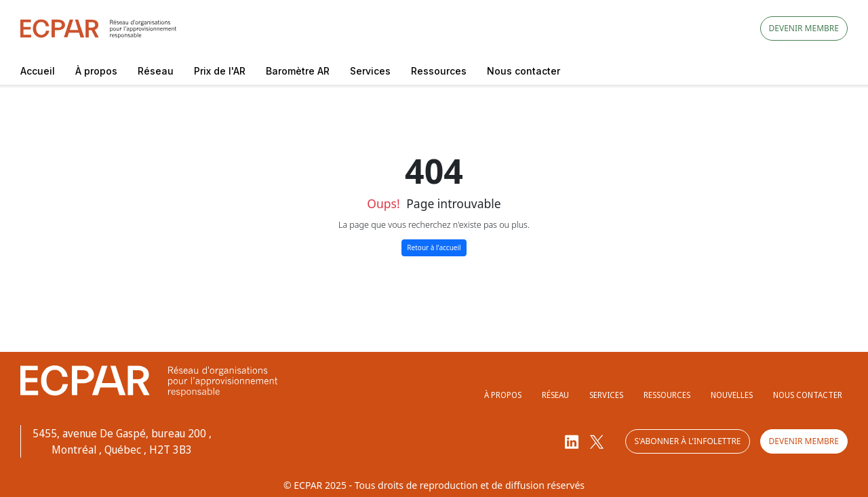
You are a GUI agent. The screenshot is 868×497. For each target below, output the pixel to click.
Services (370, 71)
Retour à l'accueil (434, 247)
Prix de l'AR (220, 71)
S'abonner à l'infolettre (687, 441)
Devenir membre (804, 28)
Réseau (156, 71)
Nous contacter (524, 71)
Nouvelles (732, 395)
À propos (96, 71)
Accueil (38, 71)
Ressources (439, 71)
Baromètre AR (298, 71)
